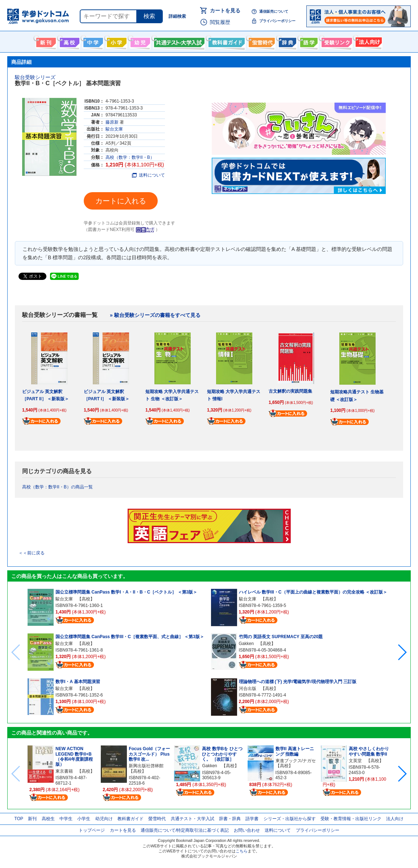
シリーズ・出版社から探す (290, 819)
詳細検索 (177, 16)
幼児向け (139, 41)
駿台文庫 (114, 129)
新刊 (32, 819)
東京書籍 (64, 771)
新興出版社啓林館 (146, 766)
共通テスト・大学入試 (178, 41)
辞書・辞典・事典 (287, 41)
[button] (402, 652)
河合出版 (248, 689)
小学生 (84, 819)
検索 (149, 16)
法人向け (368, 41)
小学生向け (116, 41)
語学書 (308, 41)
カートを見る (225, 11)
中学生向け (92, 41)
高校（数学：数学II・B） (130, 157)
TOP (19, 819)
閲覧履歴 (220, 22)
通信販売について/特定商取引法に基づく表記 (185, 830)
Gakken (246, 644)
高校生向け (69, 41)
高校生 (48, 819)
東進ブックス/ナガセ (296, 761)
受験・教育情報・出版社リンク (351, 819)
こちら (242, 851)
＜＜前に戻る (32, 553)
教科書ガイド (226, 41)
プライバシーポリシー (277, 21)
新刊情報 (45, 41)
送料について (148, 175)
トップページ (92, 830)
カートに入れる (121, 201)
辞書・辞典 (230, 819)
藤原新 (112, 122)
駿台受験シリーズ (35, 77)
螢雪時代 (261, 41)
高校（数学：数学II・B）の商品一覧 (57, 487)
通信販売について (274, 11)
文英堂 (355, 761)
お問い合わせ (247, 830)
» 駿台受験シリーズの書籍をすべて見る (155, 315)
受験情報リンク (336, 41)
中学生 (66, 819)
